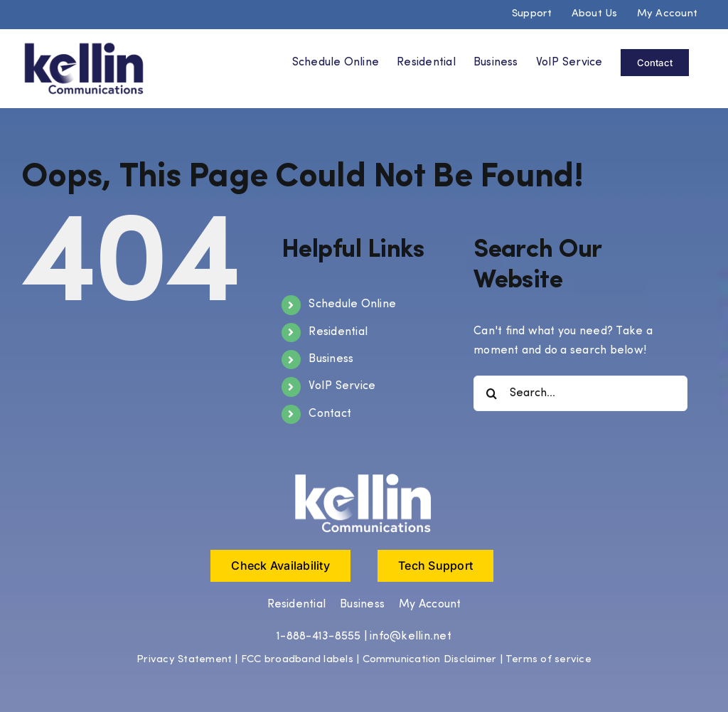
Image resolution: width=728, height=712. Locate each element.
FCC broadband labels (297, 659)
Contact (330, 413)
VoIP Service (342, 386)
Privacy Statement (184, 659)
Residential (338, 331)
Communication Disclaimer (430, 659)
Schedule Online (352, 304)
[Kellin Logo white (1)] (364, 476)
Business (331, 358)
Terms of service (548, 659)
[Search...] (580, 393)
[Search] (491, 393)
